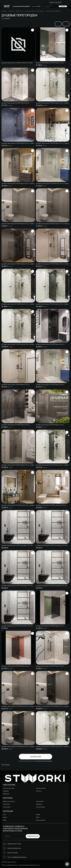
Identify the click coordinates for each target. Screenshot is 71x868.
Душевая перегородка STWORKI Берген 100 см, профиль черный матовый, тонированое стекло (50, 344)
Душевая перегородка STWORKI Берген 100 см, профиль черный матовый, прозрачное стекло (16, 385)
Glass (5, 820)
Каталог (11, 11)
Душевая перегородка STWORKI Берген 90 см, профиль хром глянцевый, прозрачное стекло (18, 143)
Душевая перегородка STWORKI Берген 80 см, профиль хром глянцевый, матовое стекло (53, 747)
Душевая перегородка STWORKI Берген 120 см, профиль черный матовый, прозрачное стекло (50, 666)
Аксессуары (7, 807)
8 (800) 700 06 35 (55, 2)
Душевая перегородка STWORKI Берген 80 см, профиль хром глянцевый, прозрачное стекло (18, 304)
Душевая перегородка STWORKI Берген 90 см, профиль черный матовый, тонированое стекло (53, 143)
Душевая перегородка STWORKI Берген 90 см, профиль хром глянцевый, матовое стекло (18, 706)
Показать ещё (35, 757)
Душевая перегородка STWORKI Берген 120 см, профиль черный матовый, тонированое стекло (16, 666)
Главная (4, 11)
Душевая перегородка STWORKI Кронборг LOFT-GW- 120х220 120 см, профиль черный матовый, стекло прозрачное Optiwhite (17, 545)
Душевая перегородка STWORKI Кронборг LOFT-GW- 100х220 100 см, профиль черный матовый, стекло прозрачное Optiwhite (52, 586)
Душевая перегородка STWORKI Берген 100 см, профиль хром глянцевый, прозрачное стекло (50, 425)
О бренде (6, 791)
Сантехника (19, 11)
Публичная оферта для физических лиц (29, 865)
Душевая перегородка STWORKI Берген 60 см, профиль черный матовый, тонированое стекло (53, 465)
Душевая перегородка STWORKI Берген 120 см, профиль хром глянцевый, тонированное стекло (50, 626)
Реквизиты (6, 794)
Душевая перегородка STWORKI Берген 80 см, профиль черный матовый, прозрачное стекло (18, 344)
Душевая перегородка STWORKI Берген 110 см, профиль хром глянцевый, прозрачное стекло (53, 224)
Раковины (39, 804)
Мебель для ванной (9, 801)
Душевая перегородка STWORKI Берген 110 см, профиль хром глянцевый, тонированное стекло (18, 747)
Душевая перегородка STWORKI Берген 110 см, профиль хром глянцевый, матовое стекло (18, 224)
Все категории (40, 807)
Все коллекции (41, 820)
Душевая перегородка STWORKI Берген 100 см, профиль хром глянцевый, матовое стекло (16, 425)
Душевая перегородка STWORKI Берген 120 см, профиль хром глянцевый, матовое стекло (50, 63)
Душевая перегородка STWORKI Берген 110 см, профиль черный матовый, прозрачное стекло (53, 264)
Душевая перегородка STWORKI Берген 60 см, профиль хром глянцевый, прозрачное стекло (18, 465)
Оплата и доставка (9, 788)
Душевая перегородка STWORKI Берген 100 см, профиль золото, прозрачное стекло (50, 385)
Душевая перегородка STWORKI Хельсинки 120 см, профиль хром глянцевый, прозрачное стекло (51, 505)
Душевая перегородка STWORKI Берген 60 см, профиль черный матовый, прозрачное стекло (18, 505)
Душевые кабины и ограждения (35, 11)
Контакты (39, 791)
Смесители (6, 804)
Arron (5, 814)
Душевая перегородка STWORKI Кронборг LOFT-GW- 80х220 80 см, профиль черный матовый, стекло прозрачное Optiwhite (17, 586)
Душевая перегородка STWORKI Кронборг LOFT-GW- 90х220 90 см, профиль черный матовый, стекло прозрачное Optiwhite (17, 626)
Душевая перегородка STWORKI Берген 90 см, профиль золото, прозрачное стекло (53, 103)
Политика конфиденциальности (10, 865)
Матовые (5, 765)
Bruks (38, 817)
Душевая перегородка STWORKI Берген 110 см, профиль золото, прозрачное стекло (53, 183)
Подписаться (33, 836)
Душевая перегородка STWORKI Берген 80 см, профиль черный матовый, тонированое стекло (53, 304)
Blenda (38, 814)
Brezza (5, 817)
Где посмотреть (41, 788)
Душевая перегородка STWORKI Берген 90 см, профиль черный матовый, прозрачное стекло (18, 183)
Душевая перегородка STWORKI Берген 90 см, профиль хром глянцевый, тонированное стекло (53, 706)
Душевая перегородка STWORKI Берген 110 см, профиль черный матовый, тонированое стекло (18, 264)
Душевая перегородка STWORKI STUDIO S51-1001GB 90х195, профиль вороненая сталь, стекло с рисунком (18, 63)
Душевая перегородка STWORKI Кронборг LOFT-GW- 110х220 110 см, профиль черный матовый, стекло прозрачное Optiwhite (52, 545)
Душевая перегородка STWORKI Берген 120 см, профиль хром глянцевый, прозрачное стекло (16, 103)
